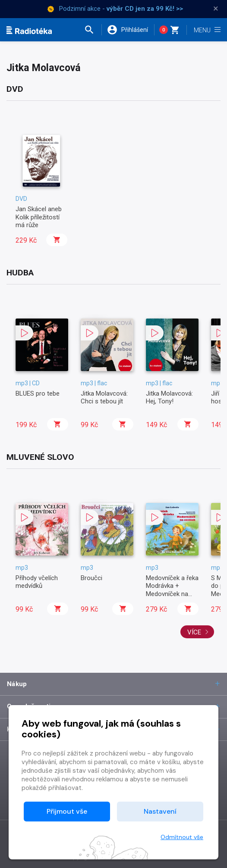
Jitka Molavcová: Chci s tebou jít (104, 397)
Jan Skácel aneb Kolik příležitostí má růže (39, 217)
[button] (93, 30)
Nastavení (160, 811)
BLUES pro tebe (38, 393)
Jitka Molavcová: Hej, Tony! (169, 397)
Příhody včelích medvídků (37, 582)
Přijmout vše (67, 811)
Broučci (91, 578)
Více (198, 632)
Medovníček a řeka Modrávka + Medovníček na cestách (172, 590)
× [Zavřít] (216, 9)
